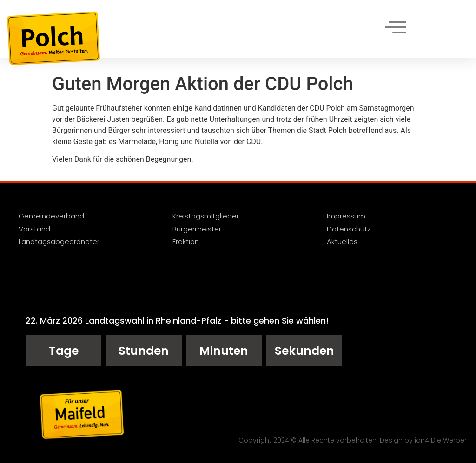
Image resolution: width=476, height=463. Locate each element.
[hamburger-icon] (395, 29)
